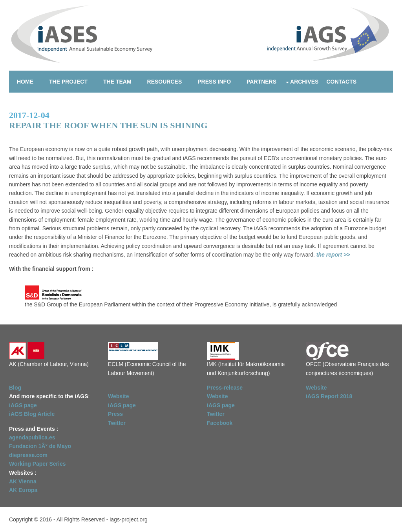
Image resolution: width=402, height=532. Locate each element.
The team (117, 82)
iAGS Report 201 (327, 396)
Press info (214, 82)
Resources (165, 82)
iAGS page (122, 405)
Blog (15, 388)
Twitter (117, 423)
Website (118, 396)
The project (68, 82)
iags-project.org (129, 519)
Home (25, 82)
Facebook (220, 423)
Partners (261, 82)
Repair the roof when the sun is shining (108, 125)
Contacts (341, 82)
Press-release (225, 388)
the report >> (332, 255)
